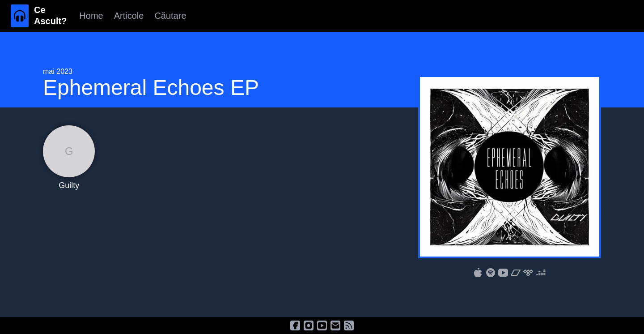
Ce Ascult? (50, 15)
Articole (129, 16)
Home (91, 16)
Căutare (170, 16)
